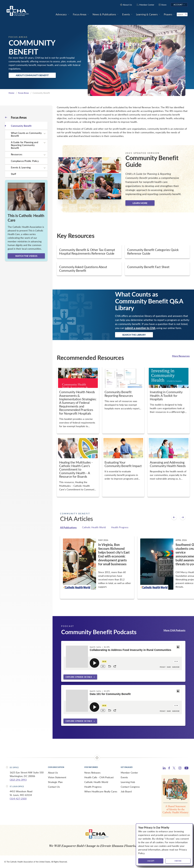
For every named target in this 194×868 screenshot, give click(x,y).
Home (11, 93)
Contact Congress (130, 787)
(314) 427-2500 (18, 799)
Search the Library (134, 335)
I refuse (178, 861)
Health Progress (120, 527)
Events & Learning (21, 167)
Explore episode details (79, 677)
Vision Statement (57, 777)
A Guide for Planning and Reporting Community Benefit (25, 145)
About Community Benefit (32, 75)
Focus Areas (23, 93)
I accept (151, 861)
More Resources (181, 356)
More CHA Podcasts (174, 630)
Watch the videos (26, 256)
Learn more (140, 203)
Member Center (129, 773)
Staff (13, 174)
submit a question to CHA (140, 328)
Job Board (126, 791)
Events (124, 777)
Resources (17, 154)
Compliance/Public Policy (25, 161)
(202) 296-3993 (18, 780)
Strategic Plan (55, 782)
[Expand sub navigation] (45, 134)
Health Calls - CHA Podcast (99, 777)
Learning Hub (128, 782)
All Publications (68, 527)
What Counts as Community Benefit (26, 134)
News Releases (92, 773)
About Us (53, 773)
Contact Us (54, 787)
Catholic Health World (94, 527)
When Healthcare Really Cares (101, 791)
